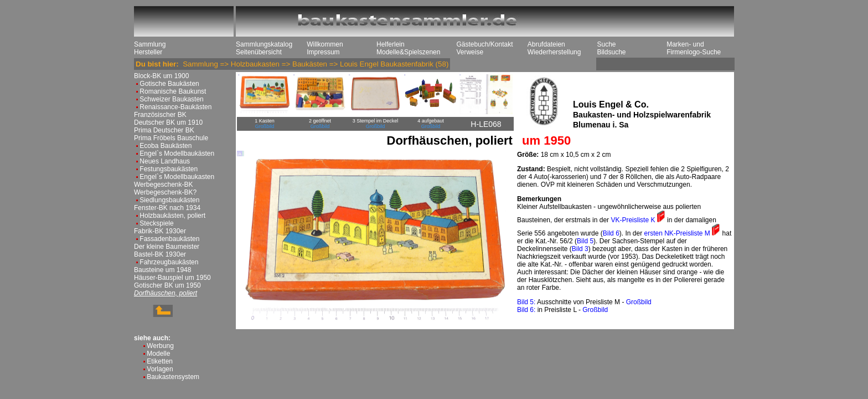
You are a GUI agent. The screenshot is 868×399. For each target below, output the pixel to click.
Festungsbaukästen (169, 169)
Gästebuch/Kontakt (484, 44)
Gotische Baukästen (169, 84)
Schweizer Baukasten (171, 99)
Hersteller (148, 52)
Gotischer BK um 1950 (167, 285)
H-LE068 (486, 124)
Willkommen (325, 44)
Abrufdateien (546, 44)
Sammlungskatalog (264, 44)
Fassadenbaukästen (169, 239)
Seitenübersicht (259, 52)
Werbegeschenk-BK (164, 185)
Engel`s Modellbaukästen (177, 154)
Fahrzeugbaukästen (169, 262)
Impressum (323, 52)
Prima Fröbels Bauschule (171, 138)
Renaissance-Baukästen (175, 107)
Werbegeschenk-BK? (165, 192)
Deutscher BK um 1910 (168, 122)
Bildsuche (611, 52)
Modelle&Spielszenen (408, 52)
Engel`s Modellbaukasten (177, 177)
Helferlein (391, 44)
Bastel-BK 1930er (160, 254)
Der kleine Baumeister (167, 247)
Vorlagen (160, 369)
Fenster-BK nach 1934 (167, 208)
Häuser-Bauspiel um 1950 (172, 278)
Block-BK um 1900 (161, 76)
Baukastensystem (173, 377)
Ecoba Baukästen (166, 146)
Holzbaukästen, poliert (172, 216)
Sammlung (150, 44)
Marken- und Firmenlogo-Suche (694, 48)
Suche (606, 44)
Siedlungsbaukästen (169, 200)
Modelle (158, 354)
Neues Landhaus (165, 161)
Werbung (160, 346)
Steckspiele (156, 223)
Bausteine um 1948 (162, 270)
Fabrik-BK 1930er (160, 231)
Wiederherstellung (554, 52)
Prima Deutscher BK (164, 130)
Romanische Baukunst (173, 91)
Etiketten (160, 361)
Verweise (470, 52)
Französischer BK (160, 115)
